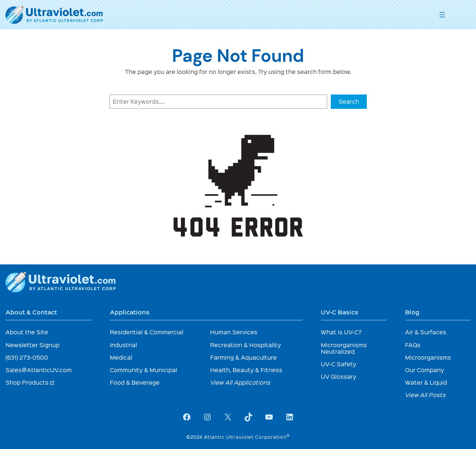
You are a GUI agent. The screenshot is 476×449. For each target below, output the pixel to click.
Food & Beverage (135, 382)
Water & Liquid (426, 382)
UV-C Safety (339, 364)
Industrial (124, 345)
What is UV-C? (341, 332)
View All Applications (240, 382)
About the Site (27, 332)
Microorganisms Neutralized (344, 348)
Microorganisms (428, 357)
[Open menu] (442, 15)
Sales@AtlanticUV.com (39, 370)
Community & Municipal (144, 370)
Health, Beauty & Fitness (246, 370)
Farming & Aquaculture (244, 357)
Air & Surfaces (426, 332)
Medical (121, 357)
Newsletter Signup (33, 345)
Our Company (425, 370)
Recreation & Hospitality (246, 345)
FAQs (413, 345)
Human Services (234, 332)
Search (349, 101)
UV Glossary (339, 376)
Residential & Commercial (147, 332)
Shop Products (30, 382)
